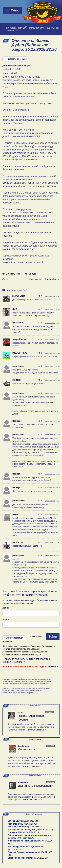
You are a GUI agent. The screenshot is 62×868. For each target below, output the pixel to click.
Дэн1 (15, 309)
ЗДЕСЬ (38, 655)
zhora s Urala (19, 296)
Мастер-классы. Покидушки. (22, 830)
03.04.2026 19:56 (42, 858)
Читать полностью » (37, 730)
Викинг (16, 514)
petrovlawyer (52, 279)
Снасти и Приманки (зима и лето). (24, 852)
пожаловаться (35, 279)
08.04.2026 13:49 (29, 824)
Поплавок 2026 (15, 832)
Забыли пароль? (37, 637)
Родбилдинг (14, 824)
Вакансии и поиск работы (20, 858)
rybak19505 (18, 323)
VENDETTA (23, 783)
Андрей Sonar (19, 339)
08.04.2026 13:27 (37, 827)
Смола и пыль (27, 749)
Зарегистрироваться (14, 638)
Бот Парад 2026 (15, 821)
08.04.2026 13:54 (32, 821)
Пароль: (7, 620)
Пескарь (16, 421)
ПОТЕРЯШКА (52, 667)
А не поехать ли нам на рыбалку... (24, 841)
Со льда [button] (32, 274)
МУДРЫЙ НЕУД (20, 353)
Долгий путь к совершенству (35, 786)
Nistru (20, 713)
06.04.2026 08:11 (16, 849)
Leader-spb (23, 746)
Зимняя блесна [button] (13, 274)
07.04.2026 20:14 (31, 832)
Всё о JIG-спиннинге (18, 827)
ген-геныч (17, 380)
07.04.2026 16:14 (25, 838)
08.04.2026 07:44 (44, 830)
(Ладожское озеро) (16, 66)
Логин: (6, 608)
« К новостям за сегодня (15, 59)
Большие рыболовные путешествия (26, 847)
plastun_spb (18, 542)
